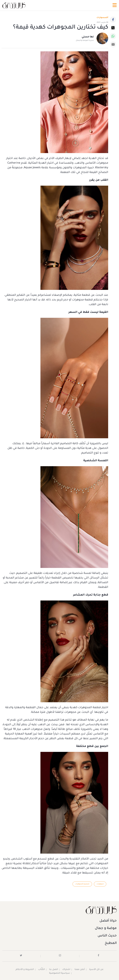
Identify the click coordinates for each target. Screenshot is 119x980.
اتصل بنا (54, 970)
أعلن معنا (80, 970)
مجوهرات (100, 884)
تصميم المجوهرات (82, 884)
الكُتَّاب (41, 970)
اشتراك (66, 970)
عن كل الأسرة (96, 970)
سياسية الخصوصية (59, 973)
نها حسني (88, 37)
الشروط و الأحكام (25, 970)
